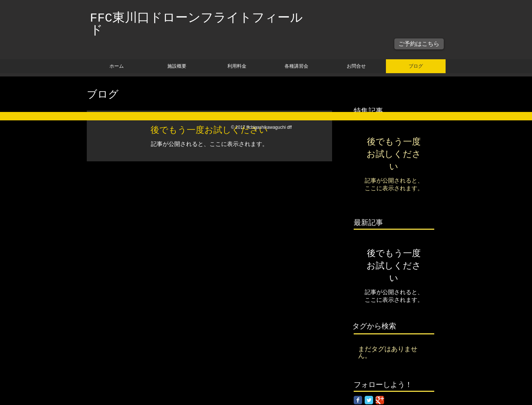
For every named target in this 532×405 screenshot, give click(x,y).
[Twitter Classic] (369, 400)
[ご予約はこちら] (419, 44)
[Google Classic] (380, 400)
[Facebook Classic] (358, 400)
